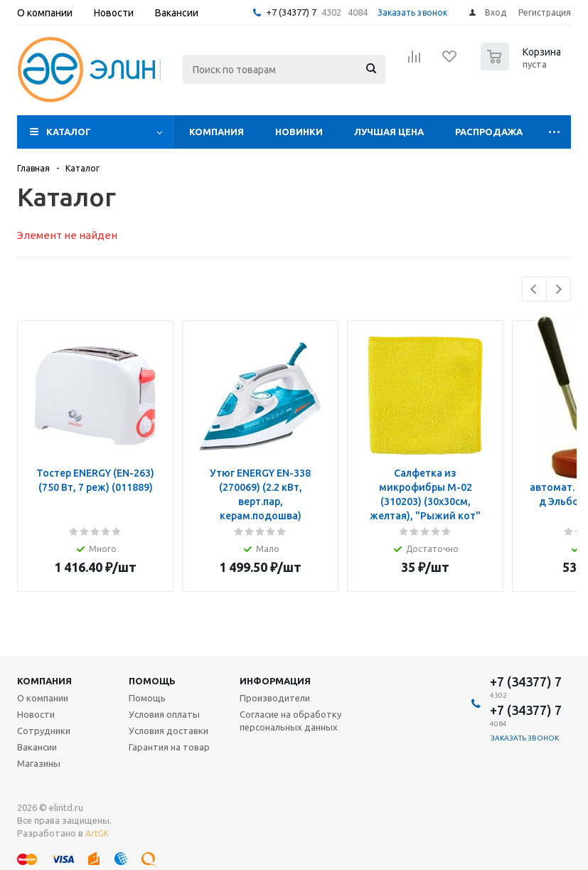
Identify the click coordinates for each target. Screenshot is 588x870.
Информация (275, 681)
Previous (534, 289)
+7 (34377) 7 (291, 12)
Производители (275, 698)
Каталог (69, 132)
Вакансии (37, 747)
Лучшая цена (389, 132)
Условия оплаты (164, 714)
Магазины (39, 763)
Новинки (299, 132)
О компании (43, 698)
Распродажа (489, 132)
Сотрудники (44, 731)
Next (558, 289)
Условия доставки (169, 731)
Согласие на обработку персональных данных (290, 721)
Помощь (152, 681)
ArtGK (97, 833)
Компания (217, 132)
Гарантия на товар (169, 747)
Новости (36, 714)
